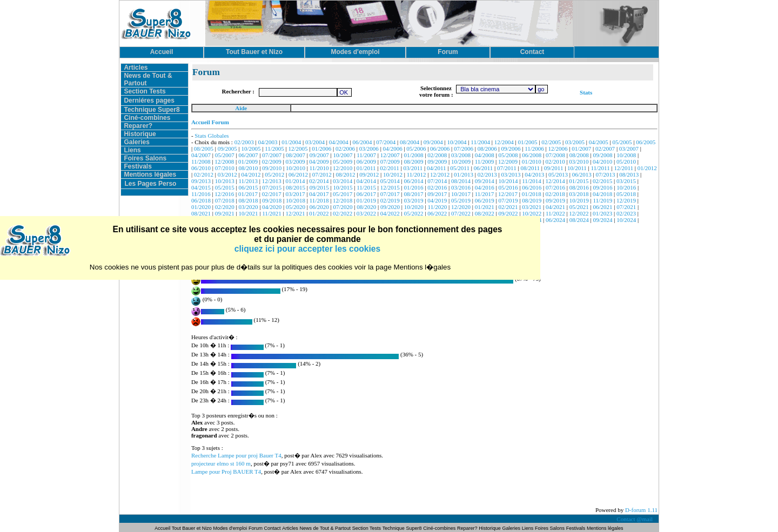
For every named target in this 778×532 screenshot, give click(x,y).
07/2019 (508, 200)
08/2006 (487, 149)
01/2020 (201, 207)
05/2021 (579, 207)
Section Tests (145, 91)
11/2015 (366, 187)
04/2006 (393, 149)
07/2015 (272, 187)
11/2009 (485, 161)
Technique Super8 (152, 110)
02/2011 (390, 168)
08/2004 (410, 142)
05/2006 (416, 149)
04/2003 (267, 142)
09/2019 (555, 200)
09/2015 (319, 187)
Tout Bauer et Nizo (192, 528)
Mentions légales (150, 174)
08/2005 (204, 149)
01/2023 (602, 213)
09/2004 (433, 142)
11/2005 (274, 149)
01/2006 (321, 149)
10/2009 (461, 161)
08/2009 (413, 161)
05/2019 (461, 200)
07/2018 (225, 200)
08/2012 (345, 174)
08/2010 (248, 168)
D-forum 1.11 (641, 510)
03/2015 (626, 181)
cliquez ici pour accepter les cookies (307, 249)
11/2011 (600, 168)
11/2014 (532, 181)
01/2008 (413, 155)
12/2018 (343, 200)
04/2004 (339, 142)
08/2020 (366, 207)
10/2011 (577, 168)
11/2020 (438, 207)
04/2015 (201, 187)
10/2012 (393, 174)
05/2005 (622, 142)
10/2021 (248, 213)
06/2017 (366, 194)
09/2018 (272, 200)
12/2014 (555, 181)
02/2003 (244, 142)
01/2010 (532, 161)
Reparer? (138, 126)
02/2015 (602, 181)
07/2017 (390, 194)
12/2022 (579, 213)
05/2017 (343, 194)
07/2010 (225, 168)
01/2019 (366, 200)
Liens (132, 150)
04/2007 (201, 155)
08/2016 (579, 187)
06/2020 (319, 207)
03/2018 (579, 194)
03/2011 (413, 168)
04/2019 (437, 200)
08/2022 (485, 213)
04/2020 (272, 207)
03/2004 (315, 142)
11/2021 (272, 213)
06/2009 (366, 161)
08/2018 (248, 200)
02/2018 (555, 194)
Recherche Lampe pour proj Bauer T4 (236, 455)
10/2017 (461, 194)
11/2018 (319, 200)
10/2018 (296, 200)
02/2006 (345, 149)
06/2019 (485, 200)
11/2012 (417, 174)
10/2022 (532, 213)
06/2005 (646, 142)
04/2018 (602, 194)
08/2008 (579, 155)
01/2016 (413, 187)
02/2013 (487, 174)
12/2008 (224, 161)
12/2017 (508, 194)
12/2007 (390, 155)
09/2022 (508, 213)
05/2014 (390, 181)
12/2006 (558, 149)
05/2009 (343, 161)
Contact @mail (635, 519)
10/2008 (626, 155)
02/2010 (555, 161)
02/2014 (319, 181)
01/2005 (527, 142)
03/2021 (532, 207)
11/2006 (534, 149)
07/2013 (605, 174)
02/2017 (272, 194)
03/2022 (366, 213)
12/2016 (224, 194)
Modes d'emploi (230, 528)
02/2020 (225, 207)
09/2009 (437, 161)
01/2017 (248, 194)
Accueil (163, 528)
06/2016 (532, 187)
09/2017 (437, 194)
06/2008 (532, 155)
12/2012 (440, 174)
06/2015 (248, 187)
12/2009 (508, 161)
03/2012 (227, 174)
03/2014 (343, 181)
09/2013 (201, 181)
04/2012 (251, 174)
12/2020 (461, 207)
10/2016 (626, 187)
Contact (273, 528)
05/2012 (274, 174)
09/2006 (511, 149)
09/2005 (227, 149)
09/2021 (225, 213)
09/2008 (603, 155)
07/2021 (626, 207)
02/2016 (437, 187)
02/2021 (508, 207)
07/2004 (386, 142)
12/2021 (296, 213)
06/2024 (555, 220)
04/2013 (534, 174)
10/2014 (508, 181)
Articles (136, 68)
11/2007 (366, 155)
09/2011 (554, 168)
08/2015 (296, 187)
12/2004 (504, 142)
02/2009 (272, 161)
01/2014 (296, 181)
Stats (586, 92)
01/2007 (581, 149)
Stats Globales (212, 136)
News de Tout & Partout (325, 528)
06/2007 (248, 155)
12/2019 (626, 200)
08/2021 (201, 213)
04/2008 (485, 155)
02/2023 (626, 213)
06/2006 (440, 149)
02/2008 (437, 155)
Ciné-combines (147, 118)
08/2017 (413, 194)
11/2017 (485, 194)
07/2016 (555, 187)
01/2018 (532, 194)
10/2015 (343, 187)
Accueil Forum (210, 122)
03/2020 (248, 207)
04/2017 (319, 194)
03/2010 (579, 161)
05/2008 (508, 155)
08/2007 (296, 155)
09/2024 (603, 220)
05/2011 (460, 168)
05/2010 (626, 161)
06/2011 (484, 168)
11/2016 (201, 194)
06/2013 (582, 174)
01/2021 (485, 207)
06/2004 (363, 142)
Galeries (136, 142)
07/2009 (390, 161)
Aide (241, 108)
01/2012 (647, 168)
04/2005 (599, 142)
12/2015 (390, 187)
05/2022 (413, 213)
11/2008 (201, 161)
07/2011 (507, 168)
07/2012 (322, 174)
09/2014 (485, 181)
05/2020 (296, 207)
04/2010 (602, 161)
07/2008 (555, 155)
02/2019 (390, 200)
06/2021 (603, 207)
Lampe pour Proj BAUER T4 (226, 472)
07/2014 (437, 181)
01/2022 (319, 213)
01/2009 (248, 161)
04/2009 (319, 161)
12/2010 (343, 168)
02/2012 (204, 174)
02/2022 (343, 213)
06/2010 (201, 168)
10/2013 (225, 181)
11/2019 (603, 200)
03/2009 (296, 161)
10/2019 (579, 200)
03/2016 (461, 187)
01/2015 (579, 181)
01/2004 (291, 142)
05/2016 (508, 187)
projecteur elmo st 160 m (221, 463)
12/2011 (623, 168)
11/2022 (555, 213)
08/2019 (532, 200)
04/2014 (366, 181)
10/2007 (343, 155)
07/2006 (464, 149)
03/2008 (461, 155)
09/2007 (319, 155)
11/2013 (248, 181)
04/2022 (390, 213)
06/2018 (201, 200)
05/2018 (626, 194)
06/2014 (413, 181)
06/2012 (298, 174)
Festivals (138, 166)
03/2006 (369, 149)
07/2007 (272, 155)
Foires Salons (145, 158)
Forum (256, 528)
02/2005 (551, 142)
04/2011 (437, 168)
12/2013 (272, 181)
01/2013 (464, 174)
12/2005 (298, 149)
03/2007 (629, 149)
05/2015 (225, 187)
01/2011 (366, 168)
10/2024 (626, 220)
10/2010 (296, 168)
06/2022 (437, 213)
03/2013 (511, 174)
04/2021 (555, 207)
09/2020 (390, 207)
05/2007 (225, 155)
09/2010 (272, 168)
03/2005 (575, 142)
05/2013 (558, 174)
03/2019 (413, 200)
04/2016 (485, 187)
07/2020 (343, 207)
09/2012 (369, 174)
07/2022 (461, 213)
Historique (140, 134)
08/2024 (579, 220)
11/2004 (480, 142)
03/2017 (296, 194)
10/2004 (457, 142)
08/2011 (530, 168)
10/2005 (251, 149)
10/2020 (414, 207)
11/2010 (319, 168)
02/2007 (605, 149)
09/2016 (603, 187)
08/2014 (461, 181)
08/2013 (629, 174)
